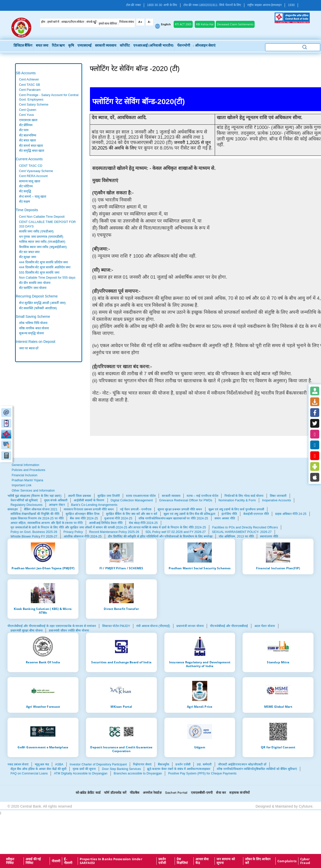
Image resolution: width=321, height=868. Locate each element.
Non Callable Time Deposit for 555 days (47, 278)
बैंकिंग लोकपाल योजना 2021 (41, 509)
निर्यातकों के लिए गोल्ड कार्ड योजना (244, 496)
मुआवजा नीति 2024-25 (118, 518)
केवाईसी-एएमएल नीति (256, 514)
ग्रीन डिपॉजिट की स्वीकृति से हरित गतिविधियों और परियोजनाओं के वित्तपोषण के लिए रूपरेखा (160, 536)
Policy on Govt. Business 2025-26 (34, 532)
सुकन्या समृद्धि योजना (31, 333)
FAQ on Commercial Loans (29, 773)
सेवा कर (221, 793)
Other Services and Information (33, 491)
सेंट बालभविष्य (28, 135)
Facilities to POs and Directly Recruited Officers (245, 527)
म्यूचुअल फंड (42, 764)
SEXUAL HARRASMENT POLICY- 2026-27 (242, 532)
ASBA (59, 764)
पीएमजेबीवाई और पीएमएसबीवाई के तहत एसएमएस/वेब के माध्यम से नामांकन (52, 626)
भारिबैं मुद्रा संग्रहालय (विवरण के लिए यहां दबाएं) (35, 496)
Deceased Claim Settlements (235, 24)
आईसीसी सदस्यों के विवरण (89, 500)
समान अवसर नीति (225, 518)
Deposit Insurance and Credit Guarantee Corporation (121, 749)
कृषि (71, 46)
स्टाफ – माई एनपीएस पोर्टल (202, 496)
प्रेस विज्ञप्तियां (182, 861)
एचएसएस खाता (28, 120)
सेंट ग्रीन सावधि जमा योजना (35, 283)
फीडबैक (135, 793)
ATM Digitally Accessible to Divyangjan (81, 773)
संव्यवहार (13, 509)
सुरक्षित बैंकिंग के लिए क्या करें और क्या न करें (132, 514)
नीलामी (56, 861)
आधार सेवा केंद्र (202, 861)
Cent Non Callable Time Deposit (42, 217)
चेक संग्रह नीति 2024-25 (143, 523)
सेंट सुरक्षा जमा (28, 257)
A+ (140, 22)
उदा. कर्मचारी (204, 764)
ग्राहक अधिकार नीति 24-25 (291, 514)
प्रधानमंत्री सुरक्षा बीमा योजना (27, 630)
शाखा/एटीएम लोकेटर (73, 22)
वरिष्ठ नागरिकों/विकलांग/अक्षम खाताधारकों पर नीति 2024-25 (173, 518)
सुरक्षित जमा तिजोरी (109, 496)
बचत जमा (42, 46)
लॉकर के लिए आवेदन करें (258, 861)
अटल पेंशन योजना (265, 626)
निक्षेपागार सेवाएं (142, 764)
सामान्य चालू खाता (30, 181)
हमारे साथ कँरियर (108, 24)
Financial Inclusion (25, 475)
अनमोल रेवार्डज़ (152, 793)
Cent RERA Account (33, 176)
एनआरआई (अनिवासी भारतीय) (153, 46)
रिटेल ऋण (58, 46)
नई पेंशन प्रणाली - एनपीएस (136, 509)
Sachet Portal (176, 793)
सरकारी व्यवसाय (106, 46)
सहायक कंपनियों (239, 793)
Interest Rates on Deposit (36, 342)
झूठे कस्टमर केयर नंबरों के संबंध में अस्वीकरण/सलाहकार (179, 769)
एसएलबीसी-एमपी (202, 793)
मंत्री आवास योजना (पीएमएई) (153, 626)
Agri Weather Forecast (43, 706)
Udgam (200, 747)
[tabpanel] (49, 115)
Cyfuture (306, 806)
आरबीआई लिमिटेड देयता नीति (106, 523)
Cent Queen (28, 110)
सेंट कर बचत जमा (29, 252)
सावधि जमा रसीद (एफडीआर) (36, 231)
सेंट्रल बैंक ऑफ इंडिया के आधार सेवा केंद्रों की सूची (38, 769)
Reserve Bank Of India (43, 662)
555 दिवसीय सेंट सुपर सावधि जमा (39, 272)
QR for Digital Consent (278, 747)
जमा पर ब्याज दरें (29, 348)
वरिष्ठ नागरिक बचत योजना (34, 328)
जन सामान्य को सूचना (226, 861)
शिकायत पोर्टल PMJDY (116, 626)
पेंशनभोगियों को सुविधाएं (24, 500)
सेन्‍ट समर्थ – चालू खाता (33, 196)
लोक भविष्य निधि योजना (33, 323)
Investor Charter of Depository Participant (98, 764)
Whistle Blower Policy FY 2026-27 (34, 536)
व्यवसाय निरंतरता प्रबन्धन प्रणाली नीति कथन (89, 509)
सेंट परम (24, 130)
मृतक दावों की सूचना (84, 769)
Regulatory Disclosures (27, 505)
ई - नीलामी (68, 861)
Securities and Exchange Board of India (121, 662)
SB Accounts (26, 73)
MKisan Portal (121, 706)
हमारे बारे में (53, 22)
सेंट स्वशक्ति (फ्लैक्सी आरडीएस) (38, 308)
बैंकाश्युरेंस (164, 764)
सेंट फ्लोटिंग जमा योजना (33, 288)
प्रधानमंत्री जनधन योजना (190, 626)
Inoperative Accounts (277, 500)
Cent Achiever (29, 79)
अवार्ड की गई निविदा (33, 861)
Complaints (287, 861)
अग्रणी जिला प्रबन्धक (80, 496)
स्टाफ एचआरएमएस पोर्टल (141, 496)
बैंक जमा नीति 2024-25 (84, 518)
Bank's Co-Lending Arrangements (94, 505)
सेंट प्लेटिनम (26, 186)
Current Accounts (29, 159)
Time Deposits (27, 210)
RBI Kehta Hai (205, 24)
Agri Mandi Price (200, 706)
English (166, 25)
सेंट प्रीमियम (26, 125)
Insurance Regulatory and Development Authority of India (200, 664)
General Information (26, 465)
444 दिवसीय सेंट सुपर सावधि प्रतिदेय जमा (44, 262)
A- (149, 22)
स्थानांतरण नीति (269, 536)
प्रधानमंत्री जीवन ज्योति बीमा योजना (69, 630)
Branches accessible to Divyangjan (138, 773)
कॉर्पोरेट (125, 46)
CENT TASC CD (31, 166)
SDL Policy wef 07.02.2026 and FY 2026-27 (176, 532)
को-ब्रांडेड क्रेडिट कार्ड (88, 793)
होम (43, 22)
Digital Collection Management (132, 500)
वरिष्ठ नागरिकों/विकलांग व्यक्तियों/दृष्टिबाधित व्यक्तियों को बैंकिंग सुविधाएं (257, 769)
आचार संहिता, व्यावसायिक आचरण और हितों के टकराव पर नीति (47, 523)
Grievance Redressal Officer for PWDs (186, 500)
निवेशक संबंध (127, 22)
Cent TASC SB (30, 85)
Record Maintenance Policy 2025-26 (114, 532)
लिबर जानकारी (278, 496)
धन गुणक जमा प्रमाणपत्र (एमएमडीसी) (41, 237)
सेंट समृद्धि (25, 191)
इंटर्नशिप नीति (229, 514)
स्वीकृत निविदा (10, 861)
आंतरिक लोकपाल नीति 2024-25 (83, 536)
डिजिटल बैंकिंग (23, 46)
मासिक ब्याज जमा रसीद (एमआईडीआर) (42, 242)
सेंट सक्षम (25, 202)
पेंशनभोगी (184, 46)
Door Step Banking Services (121, 769)
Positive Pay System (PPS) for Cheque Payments (202, 773)
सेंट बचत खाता (27, 140)
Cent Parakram (30, 90)
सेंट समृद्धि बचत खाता (32, 151)
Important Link (22, 485)
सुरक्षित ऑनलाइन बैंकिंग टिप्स (83, 514)
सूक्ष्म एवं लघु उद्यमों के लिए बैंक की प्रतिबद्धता (189, 514)
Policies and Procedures (29, 470)
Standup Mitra (278, 662)
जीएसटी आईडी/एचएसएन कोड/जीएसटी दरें (242, 764)
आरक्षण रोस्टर (57, 505)
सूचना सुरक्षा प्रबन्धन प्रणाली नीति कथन (180, 509)
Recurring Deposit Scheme (37, 296)
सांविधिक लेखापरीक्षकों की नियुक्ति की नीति (35, 514)
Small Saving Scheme (33, 317)
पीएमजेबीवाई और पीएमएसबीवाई (229, 626)
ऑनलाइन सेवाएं (204, 46)
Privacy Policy (73, 532)
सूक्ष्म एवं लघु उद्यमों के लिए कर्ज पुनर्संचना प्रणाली (236, 509)
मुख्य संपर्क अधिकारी (56, 500)
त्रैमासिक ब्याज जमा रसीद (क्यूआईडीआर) (43, 247)
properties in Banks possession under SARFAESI (111, 861)
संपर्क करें (91, 22)
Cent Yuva (26, 115)
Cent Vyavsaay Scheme (36, 171)
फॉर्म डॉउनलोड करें (115, 793)
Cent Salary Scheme (34, 104)
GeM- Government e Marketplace (43, 747)
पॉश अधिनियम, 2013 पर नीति (236, 536)
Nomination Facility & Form (237, 500)
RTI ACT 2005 (183, 24)
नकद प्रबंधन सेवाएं (18, 764)
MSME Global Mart (278, 706)
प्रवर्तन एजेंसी (183, 764)
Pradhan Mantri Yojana (27, 480)
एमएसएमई (84, 46)
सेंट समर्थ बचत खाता (31, 146)
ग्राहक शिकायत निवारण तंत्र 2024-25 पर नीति (37, 518)
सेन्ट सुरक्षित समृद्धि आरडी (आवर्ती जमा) (42, 303)
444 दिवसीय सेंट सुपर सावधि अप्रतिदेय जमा (45, 267)
